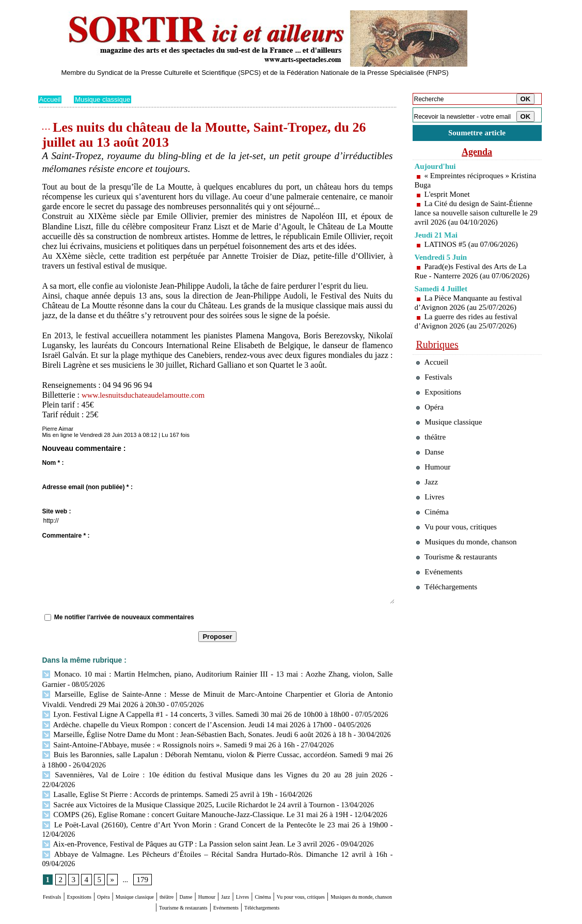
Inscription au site (138, 916)
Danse (255, 859)
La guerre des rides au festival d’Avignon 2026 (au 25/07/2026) (469, 333)
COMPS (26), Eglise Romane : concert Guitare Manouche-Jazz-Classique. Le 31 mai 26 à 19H (186, 797)
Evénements (344, 868)
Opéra (133, 859)
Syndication (96, 916)
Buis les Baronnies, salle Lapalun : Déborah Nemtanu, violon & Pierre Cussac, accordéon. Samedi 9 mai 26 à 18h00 (218, 749)
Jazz (311, 859)
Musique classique (106, 99)
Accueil (51, 99)
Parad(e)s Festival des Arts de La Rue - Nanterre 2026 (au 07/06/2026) (476, 283)
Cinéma (364, 859)
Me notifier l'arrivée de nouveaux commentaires (124, 617)
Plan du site (52, 916)
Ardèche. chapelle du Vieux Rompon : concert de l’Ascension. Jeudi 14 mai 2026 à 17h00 (178, 721)
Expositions (98, 859)
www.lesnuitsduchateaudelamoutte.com (147, 395)
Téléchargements (218, 878)
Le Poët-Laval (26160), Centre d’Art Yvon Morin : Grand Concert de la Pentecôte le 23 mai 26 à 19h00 (198, 806)
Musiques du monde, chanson (186, 868)
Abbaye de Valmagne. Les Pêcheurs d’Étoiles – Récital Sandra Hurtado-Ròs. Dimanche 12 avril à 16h (195, 825)
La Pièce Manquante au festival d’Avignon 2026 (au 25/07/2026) (472, 314)
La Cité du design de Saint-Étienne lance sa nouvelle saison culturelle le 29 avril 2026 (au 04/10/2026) (475, 220)
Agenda (477, 154)
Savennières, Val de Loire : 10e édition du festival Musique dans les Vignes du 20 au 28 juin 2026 (190, 768)
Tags (170, 916)
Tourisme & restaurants (280, 868)
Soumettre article (477, 134)
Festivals (58, 859)
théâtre (227, 859)
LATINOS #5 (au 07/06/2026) (474, 256)
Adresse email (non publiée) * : (88, 487)
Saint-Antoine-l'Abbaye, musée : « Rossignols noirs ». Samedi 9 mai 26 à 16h (161, 740)
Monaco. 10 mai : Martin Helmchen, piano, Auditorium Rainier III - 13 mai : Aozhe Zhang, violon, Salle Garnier (215, 674)
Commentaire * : (66, 536)
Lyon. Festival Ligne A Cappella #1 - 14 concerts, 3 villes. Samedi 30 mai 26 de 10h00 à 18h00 (186, 711)
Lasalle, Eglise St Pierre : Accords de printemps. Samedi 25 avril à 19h (151, 778)
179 (141, 842)
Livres (334, 859)
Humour (284, 859)
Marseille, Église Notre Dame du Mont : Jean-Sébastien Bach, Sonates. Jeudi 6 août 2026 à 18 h (187, 731)
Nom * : (53, 463)
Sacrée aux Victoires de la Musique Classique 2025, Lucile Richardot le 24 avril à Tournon (179, 787)
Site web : (57, 511)
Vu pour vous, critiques (462, 568)
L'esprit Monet (449, 197)
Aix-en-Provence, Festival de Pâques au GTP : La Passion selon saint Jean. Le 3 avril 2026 (179, 815)
